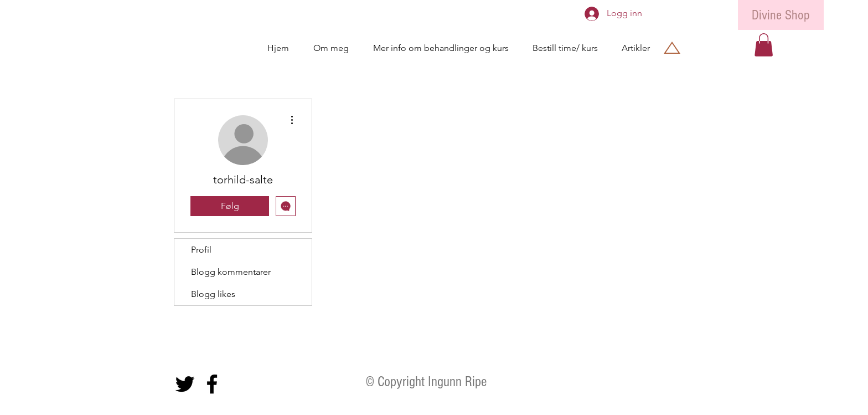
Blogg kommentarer (231, 272)
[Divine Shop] (781, 15)
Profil (201, 250)
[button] (764, 45)
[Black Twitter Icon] (185, 384)
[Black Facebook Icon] (212, 384)
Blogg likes (213, 294)
